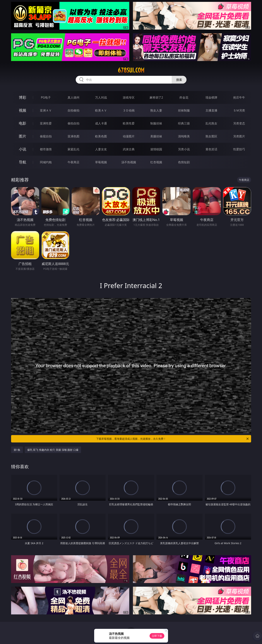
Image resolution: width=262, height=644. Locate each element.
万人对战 (101, 97)
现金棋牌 (211, 97)
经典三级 (184, 123)
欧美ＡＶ (101, 110)
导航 (23, 162)
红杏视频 (156, 162)
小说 (23, 149)
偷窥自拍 (46, 136)
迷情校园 (156, 149)
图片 (23, 136)
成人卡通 (101, 123)
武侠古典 (129, 149)
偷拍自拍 (73, 123)
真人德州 (73, 97)
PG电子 (46, 97)
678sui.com (131, 70)
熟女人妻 (156, 110)
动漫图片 (129, 136)
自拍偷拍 (73, 110)
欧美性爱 (129, 123)
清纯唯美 (184, 136)
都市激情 (46, 149)
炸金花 (184, 97)
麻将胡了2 (156, 97)
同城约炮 (46, 162)
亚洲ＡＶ (46, 110)
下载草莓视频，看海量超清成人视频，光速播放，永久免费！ (173, 439)
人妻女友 (101, 149)
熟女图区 (211, 136)
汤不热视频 (129, 162)
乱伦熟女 (211, 123)
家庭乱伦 (73, 149)
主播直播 (211, 110)
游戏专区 (129, 97)
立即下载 (157, 636)
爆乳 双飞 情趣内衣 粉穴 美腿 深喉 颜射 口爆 (53, 450)
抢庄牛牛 (239, 97)
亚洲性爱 (46, 123)
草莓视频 (101, 162)
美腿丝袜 (156, 136)
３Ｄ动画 (129, 110)
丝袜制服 (184, 110)
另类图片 (239, 136)
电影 (23, 123)
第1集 (17, 450)
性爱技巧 (239, 149)
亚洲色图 (73, 136)
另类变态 (239, 123)
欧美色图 (101, 136)
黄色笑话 (211, 149)
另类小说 (184, 149)
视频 (23, 110)
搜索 (179, 80)
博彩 (23, 97)
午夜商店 (73, 162)
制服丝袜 (156, 123)
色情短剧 (184, 162)
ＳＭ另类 (239, 110)
